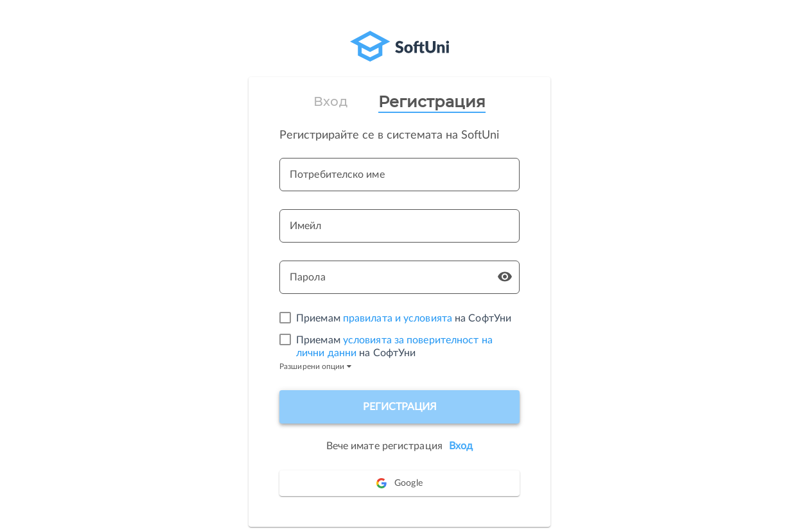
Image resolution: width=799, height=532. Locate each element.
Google (399, 483)
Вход (330, 101)
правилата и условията (398, 318)
